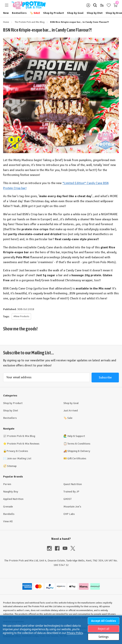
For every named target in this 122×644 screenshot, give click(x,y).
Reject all (103, 629)
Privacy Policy (75, 633)
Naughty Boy (11, 492)
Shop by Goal (75, 13)
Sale (35, 13)
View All (8, 521)
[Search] (95, 5)
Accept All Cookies (104, 621)
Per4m (7, 484)
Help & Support (76, 436)
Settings (103, 637)
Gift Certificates (77, 458)
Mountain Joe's (72, 507)
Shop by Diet (95, 13)
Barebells (9, 514)
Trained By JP (71, 492)
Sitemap (12, 466)
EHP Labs (69, 514)
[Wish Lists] (109, 5)
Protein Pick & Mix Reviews (23, 444)
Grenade (8, 507)
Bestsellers (19, 13)
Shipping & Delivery (79, 451)
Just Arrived (71, 411)
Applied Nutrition (13, 499)
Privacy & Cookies (17, 451)
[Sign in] (88, 5)
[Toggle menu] (7, 5)
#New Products (21, 316)
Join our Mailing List (19, 458)
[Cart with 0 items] (115, 5)
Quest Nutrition (73, 484)
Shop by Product (53, 13)
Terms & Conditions (79, 444)
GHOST (68, 499)
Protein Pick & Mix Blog (21, 436)
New (6, 13)
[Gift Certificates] (102, 5)
